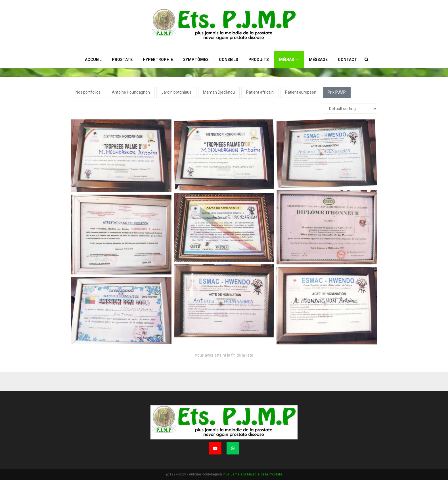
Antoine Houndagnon (131, 92)
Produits (259, 60)
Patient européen (301, 92)
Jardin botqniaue (176, 92)
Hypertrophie (158, 60)
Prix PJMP (337, 92)
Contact (347, 60)
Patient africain (260, 92)
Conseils (229, 60)
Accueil (93, 60)
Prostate (122, 60)
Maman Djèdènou (219, 92)
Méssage (318, 60)
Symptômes (196, 60)
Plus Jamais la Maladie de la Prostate (253, 474)
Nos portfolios (88, 92)
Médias (287, 60)
